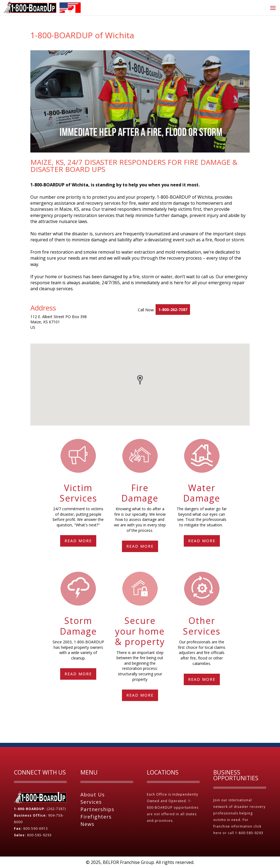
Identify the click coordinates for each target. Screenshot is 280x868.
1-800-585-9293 (250, 833)
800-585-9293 (39, 835)
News (87, 824)
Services (91, 802)
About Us (93, 794)
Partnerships (97, 809)
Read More (78, 541)
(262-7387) (56, 809)
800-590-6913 (36, 829)
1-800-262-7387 (173, 310)
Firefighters (96, 817)
